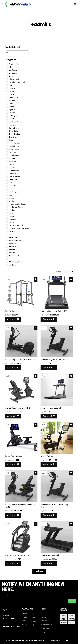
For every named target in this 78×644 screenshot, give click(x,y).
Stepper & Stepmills (16, 225)
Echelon (12, 104)
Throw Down (13, 237)
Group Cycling (14, 134)
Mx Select (12, 161)
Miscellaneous (14, 155)
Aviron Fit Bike (47, 456)
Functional (12, 125)
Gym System (13, 137)
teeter (11, 234)
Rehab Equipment (15, 192)
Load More (39, 571)
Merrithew (12, 152)
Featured (12, 113)
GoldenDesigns (14, 128)
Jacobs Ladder (14, 149)
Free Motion (13, 119)
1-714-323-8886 (9, 619)
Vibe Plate (12, 253)
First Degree (13, 116)
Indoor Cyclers (14, 143)
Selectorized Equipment (18, 204)
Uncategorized (14, 64)
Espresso (12, 110)
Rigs (10, 195)
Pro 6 (11, 189)
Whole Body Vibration (17, 262)
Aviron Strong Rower (14, 456)
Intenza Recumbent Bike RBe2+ (18, 408)
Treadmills (12, 247)
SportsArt (12, 216)
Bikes (11, 85)
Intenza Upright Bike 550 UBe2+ (54, 359)
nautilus (11, 164)
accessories (13, 73)
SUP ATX (12, 231)
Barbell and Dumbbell (17, 82)
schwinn (12, 201)
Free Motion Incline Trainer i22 (54, 311)
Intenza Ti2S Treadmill (50, 555)
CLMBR (11, 94)
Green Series (14, 131)
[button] (75, 4)
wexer (11, 259)
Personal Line (14, 174)
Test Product (10, 311)
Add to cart (13, 319)
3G (10, 67)
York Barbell (13, 265)
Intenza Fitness (14, 146)
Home (11, 140)
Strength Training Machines (19, 228)
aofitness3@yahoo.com (12, 627)
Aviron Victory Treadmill (51, 408)
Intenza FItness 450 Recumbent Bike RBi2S (20, 506)
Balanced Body (14, 79)
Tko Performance (15, 241)
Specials (12, 210)
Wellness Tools (14, 256)
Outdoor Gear (14, 171)
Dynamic (12, 101)
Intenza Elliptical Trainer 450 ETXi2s (20, 359)
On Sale (12, 167)
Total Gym (12, 244)
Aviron (11, 76)
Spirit (11, 213)
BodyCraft (12, 88)
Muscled (12, 158)
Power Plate (13, 186)
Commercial (13, 97)
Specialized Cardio (16, 207)
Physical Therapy (15, 177)
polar (10, 183)
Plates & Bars (13, 180)
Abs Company (14, 70)
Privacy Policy (55, 640)
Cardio (11, 91)
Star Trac (12, 222)
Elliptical (12, 107)
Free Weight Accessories (18, 122)
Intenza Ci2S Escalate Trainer (17, 555)
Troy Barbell (13, 250)
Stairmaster (13, 219)
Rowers (11, 198)
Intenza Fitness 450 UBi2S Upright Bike (55, 506)
